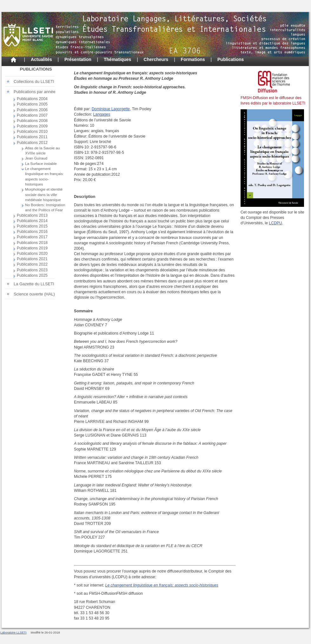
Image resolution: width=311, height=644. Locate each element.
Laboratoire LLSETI (13, 632)
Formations (193, 59)
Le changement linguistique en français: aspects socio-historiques (44, 176)
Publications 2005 (32, 104)
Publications (231, 59)
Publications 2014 (32, 221)
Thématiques (117, 59)
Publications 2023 (32, 270)
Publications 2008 (32, 121)
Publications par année (34, 92)
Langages (102, 114)
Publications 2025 (32, 275)
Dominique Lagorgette (111, 109)
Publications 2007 (32, 115)
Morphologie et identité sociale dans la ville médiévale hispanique (44, 194)
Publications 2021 (32, 259)
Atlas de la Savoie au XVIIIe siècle (43, 150)
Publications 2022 (32, 264)
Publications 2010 (32, 132)
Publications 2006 (32, 110)
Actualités (41, 59)
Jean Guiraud (36, 158)
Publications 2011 (32, 137)
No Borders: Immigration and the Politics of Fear (45, 207)
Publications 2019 (32, 248)
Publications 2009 (32, 126)
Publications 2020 (32, 254)
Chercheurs (156, 59)
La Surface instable (41, 163)
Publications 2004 (32, 99)
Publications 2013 (32, 215)
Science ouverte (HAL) (34, 294)
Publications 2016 (32, 232)
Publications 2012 (32, 143)
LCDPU (275, 223)
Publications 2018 (32, 243)
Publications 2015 (32, 226)
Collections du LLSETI (34, 81)
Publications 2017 (32, 237)
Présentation (78, 59)
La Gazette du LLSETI (34, 284)
